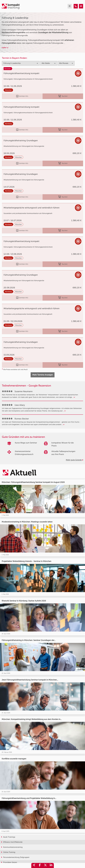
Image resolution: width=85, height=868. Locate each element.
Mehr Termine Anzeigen (43, 375)
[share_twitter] (45, 865)
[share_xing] (34, 865)
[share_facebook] (40, 865)
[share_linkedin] (51, 865)
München (8, 90)
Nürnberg (8, 124)
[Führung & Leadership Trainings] (76, 6)
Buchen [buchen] (63, 96)
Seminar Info (22, 96)
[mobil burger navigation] (70, 6)
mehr (5, 48)
